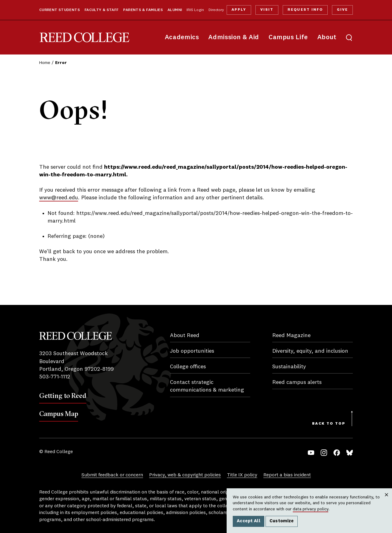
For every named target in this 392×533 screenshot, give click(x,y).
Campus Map (59, 414)
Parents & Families (143, 10)
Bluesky (350, 453)
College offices (188, 367)
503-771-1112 (55, 377)
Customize (282, 521)
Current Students (60, 10)
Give (342, 10)
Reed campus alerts (297, 382)
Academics (182, 38)
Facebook (337, 453)
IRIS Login (195, 10)
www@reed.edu (59, 198)
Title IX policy (242, 475)
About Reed (185, 336)
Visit (267, 10)
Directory (216, 10)
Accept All (249, 521)
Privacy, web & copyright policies (185, 475)
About (327, 38)
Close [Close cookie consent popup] (386, 501)
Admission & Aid (234, 38)
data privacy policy (311, 509)
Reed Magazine (291, 336)
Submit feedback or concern (112, 475)
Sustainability (289, 367)
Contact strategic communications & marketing (207, 386)
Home (45, 63)
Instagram (324, 453)
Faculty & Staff (102, 10)
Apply (239, 10)
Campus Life (288, 38)
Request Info (305, 10)
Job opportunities (192, 351)
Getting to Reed (63, 396)
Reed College (85, 38)
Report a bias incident (287, 475)
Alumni (175, 10)
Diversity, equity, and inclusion (310, 351)
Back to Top (329, 424)
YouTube (311, 453)
